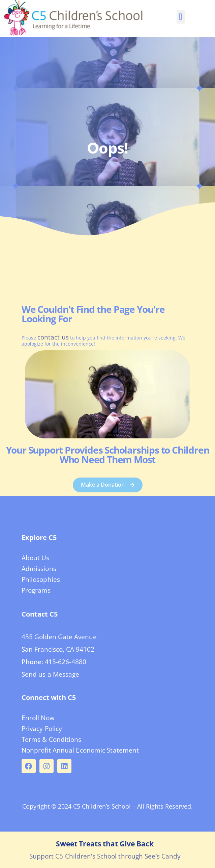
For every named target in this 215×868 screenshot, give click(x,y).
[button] (180, 17)
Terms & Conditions (52, 739)
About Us (36, 558)
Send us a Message (51, 674)
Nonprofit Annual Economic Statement (80, 750)
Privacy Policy (42, 729)
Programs (36, 590)
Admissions (39, 569)
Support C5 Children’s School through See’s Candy (105, 856)
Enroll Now (38, 718)
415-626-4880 (66, 662)
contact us (53, 337)
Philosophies (41, 579)
